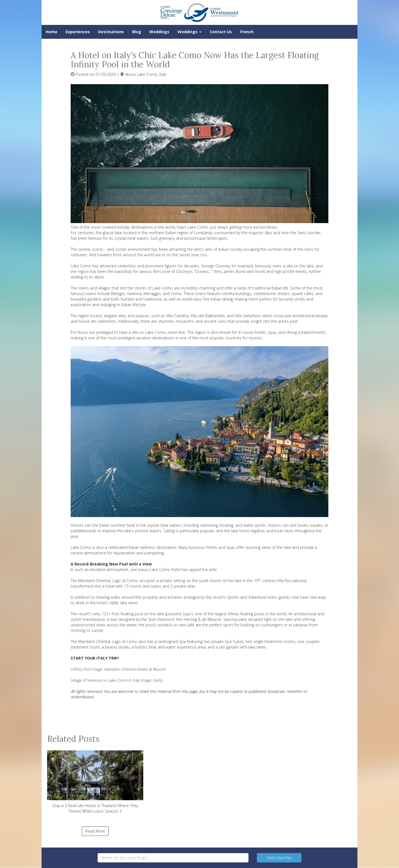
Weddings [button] (190, 32)
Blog (137, 32)
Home (52, 32)
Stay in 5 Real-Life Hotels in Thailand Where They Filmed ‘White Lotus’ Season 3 (95, 782)
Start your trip (279, 858)
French (247, 32)
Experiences (78, 32)
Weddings (159, 32)
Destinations (111, 32)
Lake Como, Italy (152, 74)
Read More (95, 831)
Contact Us (221, 32)
